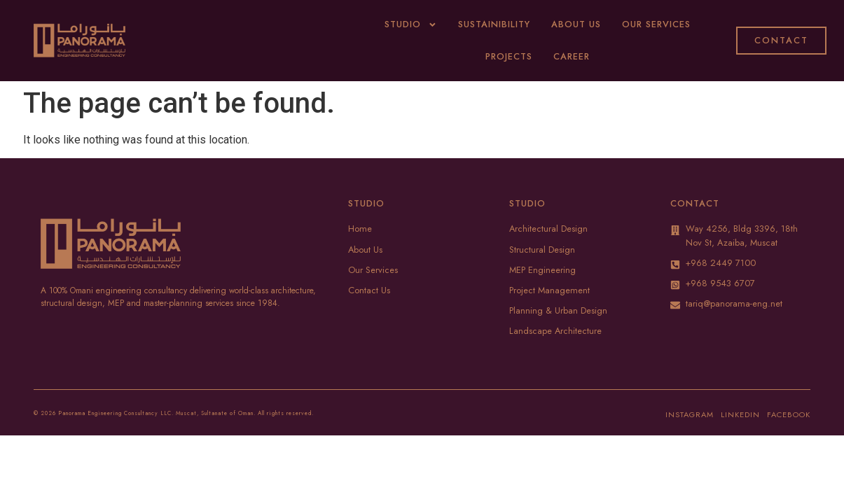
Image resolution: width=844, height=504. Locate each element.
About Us (576, 24)
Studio (411, 25)
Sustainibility (494, 24)
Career (572, 56)
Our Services (656, 24)
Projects (509, 56)
